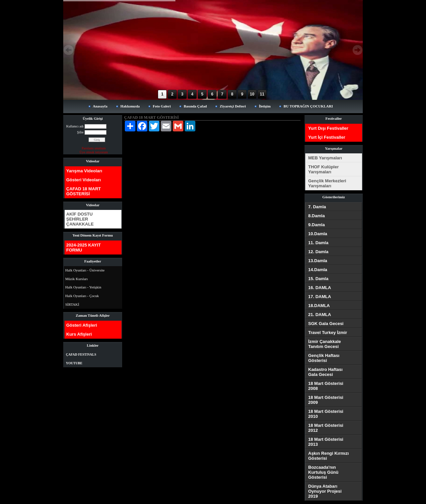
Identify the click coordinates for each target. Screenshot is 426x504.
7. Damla (317, 207)
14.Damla (318, 270)
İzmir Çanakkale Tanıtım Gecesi (324, 344)
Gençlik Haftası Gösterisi (324, 358)
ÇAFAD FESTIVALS (81, 354)
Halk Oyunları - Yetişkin (83, 287)
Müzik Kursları (77, 279)
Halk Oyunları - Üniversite (85, 270)
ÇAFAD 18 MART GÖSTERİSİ (84, 191)
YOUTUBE (74, 363)
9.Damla (317, 225)
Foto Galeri (162, 106)
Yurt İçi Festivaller (327, 137)
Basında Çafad (195, 106)
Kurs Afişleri (79, 334)
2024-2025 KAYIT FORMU (84, 248)
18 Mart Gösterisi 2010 (326, 414)
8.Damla (317, 216)
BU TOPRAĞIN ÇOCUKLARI (308, 106)
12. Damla (318, 252)
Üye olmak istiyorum (94, 152)
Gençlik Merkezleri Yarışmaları (327, 183)
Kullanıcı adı (75, 126)
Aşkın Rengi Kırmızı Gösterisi (328, 456)
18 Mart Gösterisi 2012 (326, 428)
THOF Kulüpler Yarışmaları (323, 169)
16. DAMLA (320, 288)
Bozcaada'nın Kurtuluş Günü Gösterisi (323, 472)
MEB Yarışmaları (325, 158)
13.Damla (318, 261)
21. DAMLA (320, 315)
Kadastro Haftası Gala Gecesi (325, 372)
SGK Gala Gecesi (326, 324)
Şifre (80, 132)
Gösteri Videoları (84, 180)
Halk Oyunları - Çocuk (82, 296)
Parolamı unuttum (94, 148)
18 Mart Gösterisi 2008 (326, 386)
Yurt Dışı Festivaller (328, 128)
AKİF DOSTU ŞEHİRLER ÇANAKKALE (80, 219)
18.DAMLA (319, 306)
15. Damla (318, 279)
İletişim (265, 106)
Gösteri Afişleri (82, 325)
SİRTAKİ (72, 304)
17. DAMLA (320, 297)
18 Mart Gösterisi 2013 (326, 442)
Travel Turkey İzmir (328, 333)
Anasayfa (100, 106)
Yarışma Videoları (84, 171)
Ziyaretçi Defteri (233, 106)
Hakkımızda (130, 106)
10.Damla (318, 234)
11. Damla (318, 243)
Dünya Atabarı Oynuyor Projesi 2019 (325, 491)
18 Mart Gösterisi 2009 (326, 400)
